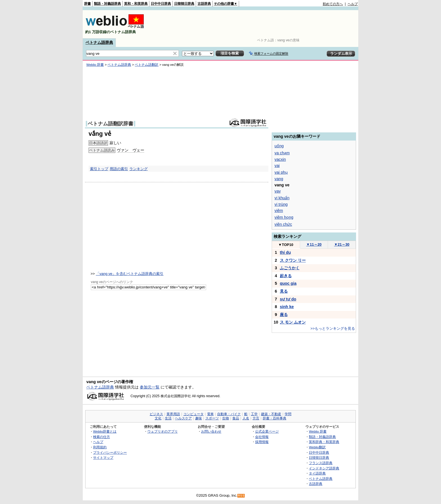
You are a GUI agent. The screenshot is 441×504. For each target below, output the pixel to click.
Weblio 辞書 (95, 65)
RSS (241, 496)
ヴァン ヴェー (130, 150)
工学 (254, 414)
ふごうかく (290, 268)
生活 (168, 418)
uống (279, 146)
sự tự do (288, 299)
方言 (256, 418)
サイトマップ (103, 457)
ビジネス (156, 414)
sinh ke (287, 307)
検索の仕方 (102, 437)
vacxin (280, 159)
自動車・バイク (229, 414)
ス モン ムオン (293, 322)
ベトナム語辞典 (99, 42)
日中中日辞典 (161, 4)
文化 (158, 418)
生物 (226, 418)
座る (284, 315)
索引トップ (99, 169)
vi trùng (281, 204)
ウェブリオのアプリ (163, 431)
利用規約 (100, 447)
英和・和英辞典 (136, 4)
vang (279, 179)
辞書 (87, 4)
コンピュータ (193, 414)
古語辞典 (204, 4)
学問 (288, 414)
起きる (286, 276)
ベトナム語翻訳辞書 (111, 124)
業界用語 (173, 414)
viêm (279, 211)
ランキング (139, 169)
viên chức (283, 224)
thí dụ (285, 252)
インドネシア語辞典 (324, 468)
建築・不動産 (271, 414)
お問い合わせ (211, 431)
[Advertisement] (255, 24)
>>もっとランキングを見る (333, 328)
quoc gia (288, 283)
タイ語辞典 (317, 473)
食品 (236, 418)
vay (278, 191)
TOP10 (286, 245)
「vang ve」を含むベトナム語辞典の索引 (130, 274)
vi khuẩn (282, 198)
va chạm (282, 153)
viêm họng (284, 217)
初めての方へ (333, 4)
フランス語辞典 (321, 463)
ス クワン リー (293, 260)
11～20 (314, 244)
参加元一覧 (150, 387)
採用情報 (262, 442)
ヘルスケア (183, 418)
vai (277, 166)
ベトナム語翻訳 (147, 65)
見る (284, 291)
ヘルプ (353, 4)
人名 (246, 418)
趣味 (199, 418)
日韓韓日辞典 (184, 4)
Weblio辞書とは (105, 431)
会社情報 (262, 437)
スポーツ (212, 418)
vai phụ (281, 172)
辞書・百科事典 (274, 418)
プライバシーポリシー (110, 452)
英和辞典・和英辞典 (324, 442)
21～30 (342, 244)
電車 (210, 414)
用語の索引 (119, 169)
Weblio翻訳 (317, 447)
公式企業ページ (267, 431)
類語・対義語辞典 (107, 4)
